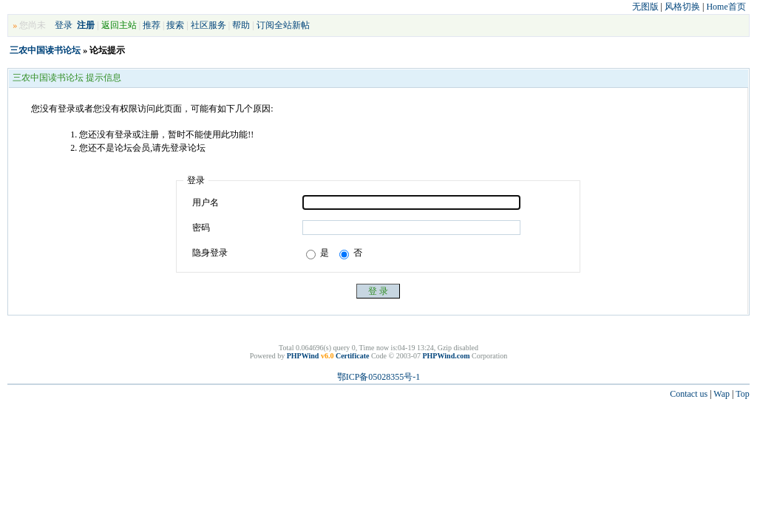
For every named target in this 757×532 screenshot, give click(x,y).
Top (743, 394)
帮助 (241, 25)
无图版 (645, 7)
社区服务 (208, 25)
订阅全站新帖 (283, 25)
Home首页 (726, 7)
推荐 (152, 25)
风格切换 (682, 7)
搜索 (175, 25)
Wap (722, 394)
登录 (64, 25)
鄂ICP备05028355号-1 (379, 377)
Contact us (689, 394)
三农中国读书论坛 (45, 50)
